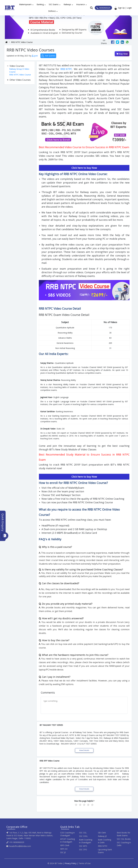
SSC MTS (83, 846)
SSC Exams (54, 4)
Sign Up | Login (125, 8)
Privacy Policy (70, 863)
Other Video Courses (20, 80)
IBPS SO (64, 849)
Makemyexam (25, 4)
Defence (52, 11)
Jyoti (35, 56)
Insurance (81, 4)
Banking (40, 4)
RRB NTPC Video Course (22, 42)
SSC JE (63, 852)
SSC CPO (83, 850)
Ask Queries (48, 56)
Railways (67, 4)
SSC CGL (83, 833)
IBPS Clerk (65, 845)
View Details (84, 750)
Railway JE (102, 836)
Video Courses (17, 66)
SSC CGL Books (124, 839)
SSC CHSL (83, 836)
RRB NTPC (66, 69)
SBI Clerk (102, 833)
